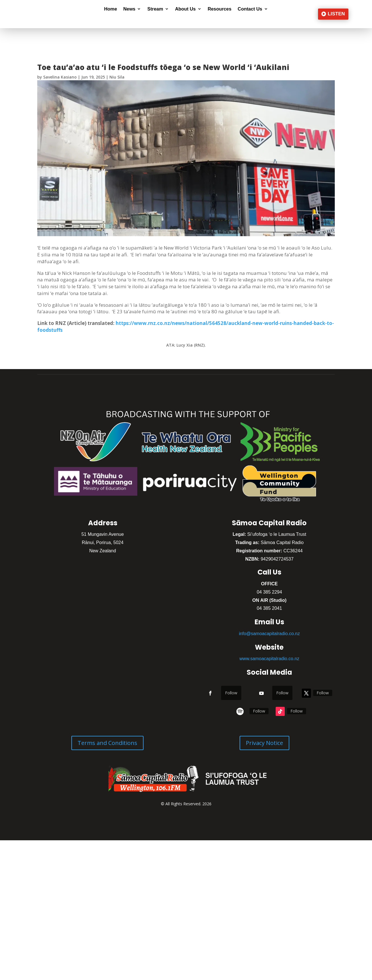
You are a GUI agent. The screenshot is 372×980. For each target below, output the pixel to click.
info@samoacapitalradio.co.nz (270, 634)
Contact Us (250, 9)
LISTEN (336, 14)
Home (110, 9)
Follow (231, 693)
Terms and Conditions (107, 743)
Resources (220, 9)
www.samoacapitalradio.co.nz (270, 659)
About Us (185, 9)
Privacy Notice (264, 743)
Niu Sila (117, 77)
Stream (155, 9)
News (129, 9)
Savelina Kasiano (60, 77)
